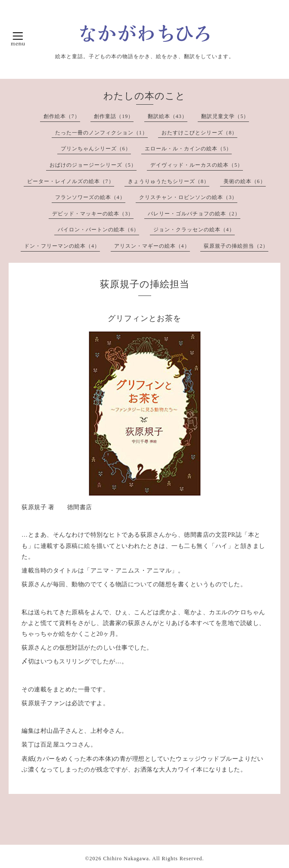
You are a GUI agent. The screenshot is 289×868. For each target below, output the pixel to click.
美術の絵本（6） (245, 181)
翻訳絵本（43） (168, 116)
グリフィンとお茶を (144, 318)
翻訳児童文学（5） (225, 116)
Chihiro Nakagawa (126, 859)
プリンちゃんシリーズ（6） (96, 149)
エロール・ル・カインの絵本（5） (188, 149)
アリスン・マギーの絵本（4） (152, 246)
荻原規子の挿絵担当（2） (236, 246)
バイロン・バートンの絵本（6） (98, 230)
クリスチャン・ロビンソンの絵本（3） (188, 197)
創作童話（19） (114, 116)
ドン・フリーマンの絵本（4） (62, 246)
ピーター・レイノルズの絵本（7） (71, 181)
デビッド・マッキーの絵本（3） (93, 214)
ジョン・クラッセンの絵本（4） (194, 230)
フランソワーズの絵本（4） (90, 197)
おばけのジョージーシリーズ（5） (93, 165)
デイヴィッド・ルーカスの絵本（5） (197, 165)
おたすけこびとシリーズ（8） (199, 133)
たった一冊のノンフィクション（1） (101, 133)
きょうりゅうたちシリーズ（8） (169, 181)
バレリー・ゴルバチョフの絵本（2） (194, 214)
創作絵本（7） (62, 116)
